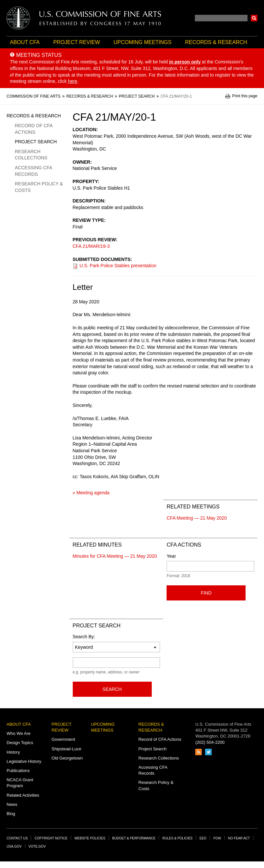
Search (254, 18)
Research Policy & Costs (39, 187)
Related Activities (23, 795)
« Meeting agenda (91, 493)
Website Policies (90, 838)
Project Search (36, 142)
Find (206, 593)
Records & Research (216, 42)
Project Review (77, 42)
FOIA (217, 838)
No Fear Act (239, 838)
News (12, 804)
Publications (18, 771)
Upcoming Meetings (143, 42)
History (13, 752)
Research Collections (31, 155)
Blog (11, 814)
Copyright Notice (51, 838)
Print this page (245, 96)
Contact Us (17, 838)
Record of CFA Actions (34, 129)
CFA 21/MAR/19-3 (91, 246)
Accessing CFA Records (33, 171)
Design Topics (20, 743)
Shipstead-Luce (66, 749)
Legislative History (24, 761)
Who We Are (19, 733)
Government (64, 739)
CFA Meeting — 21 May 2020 (197, 518)
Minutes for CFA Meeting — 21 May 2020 (115, 556)
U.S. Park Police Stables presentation (118, 266)
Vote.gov (37, 846)
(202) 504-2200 (210, 742)
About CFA (25, 42)
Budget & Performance (134, 838)
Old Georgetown (67, 758)
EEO (203, 838)
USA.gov (14, 846)
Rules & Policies (177, 838)
